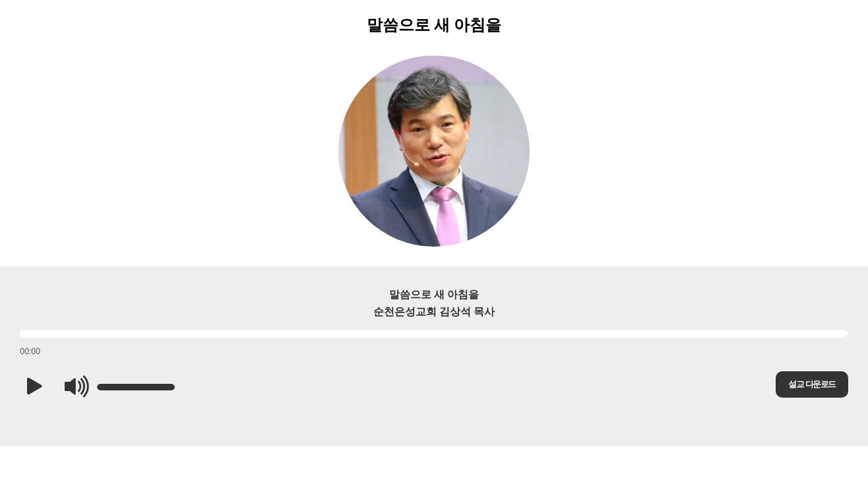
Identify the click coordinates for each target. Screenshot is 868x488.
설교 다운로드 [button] (812, 384)
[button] (35, 387)
